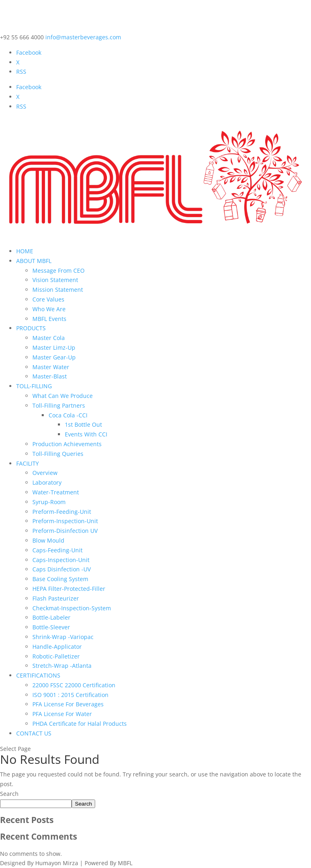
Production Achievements (67, 444)
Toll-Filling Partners (59, 405)
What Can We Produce (63, 396)
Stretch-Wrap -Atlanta (62, 666)
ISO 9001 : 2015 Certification (70, 695)
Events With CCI (86, 434)
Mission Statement (58, 290)
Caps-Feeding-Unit (58, 550)
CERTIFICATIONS (38, 675)
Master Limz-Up (54, 347)
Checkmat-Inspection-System (72, 608)
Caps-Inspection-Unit (61, 560)
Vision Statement (55, 280)
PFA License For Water (62, 714)
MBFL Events (49, 319)
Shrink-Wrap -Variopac (63, 637)
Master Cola (49, 338)
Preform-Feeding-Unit (62, 512)
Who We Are (49, 309)
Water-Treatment (56, 492)
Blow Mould (48, 540)
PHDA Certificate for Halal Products (80, 724)
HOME (25, 251)
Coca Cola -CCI (68, 415)
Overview (45, 473)
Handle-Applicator (57, 647)
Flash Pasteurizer (56, 598)
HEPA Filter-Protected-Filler (69, 589)
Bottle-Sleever (51, 627)
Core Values (48, 299)
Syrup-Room (49, 502)
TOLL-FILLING (34, 386)
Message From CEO (59, 270)
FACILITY (28, 463)
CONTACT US (34, 733)
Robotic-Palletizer (56, 656)
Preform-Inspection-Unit (65, 521)
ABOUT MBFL (34, 261)
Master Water (51, 367)
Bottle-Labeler (51, 617)
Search (9, 794)
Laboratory (47, 482)
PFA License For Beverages (68, 704)
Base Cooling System (60, 579)
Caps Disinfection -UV (62, 569)
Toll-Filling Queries (58, 454)
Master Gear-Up (54, 357)
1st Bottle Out (83, 424)
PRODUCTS (31, 328)
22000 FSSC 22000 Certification (74, 685)
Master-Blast (50, 376)
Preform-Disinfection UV (65, 531)
